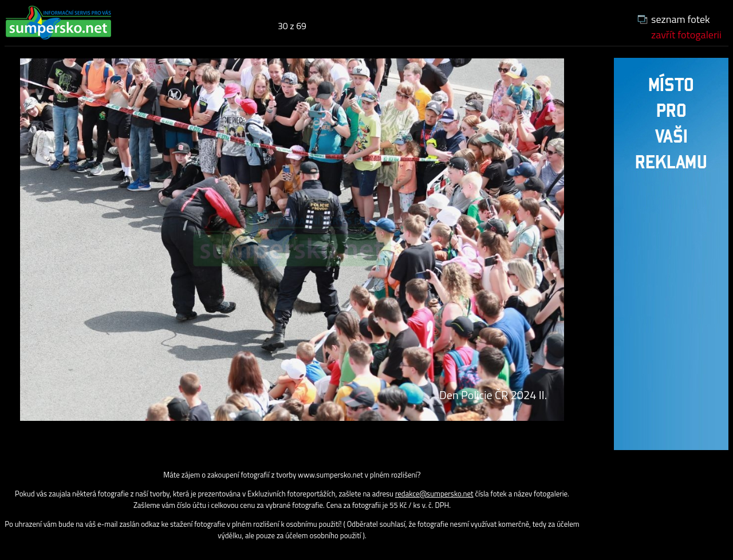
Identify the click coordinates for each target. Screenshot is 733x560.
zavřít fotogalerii (686, 35)
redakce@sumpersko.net (434, 494)
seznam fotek (681, 19)
